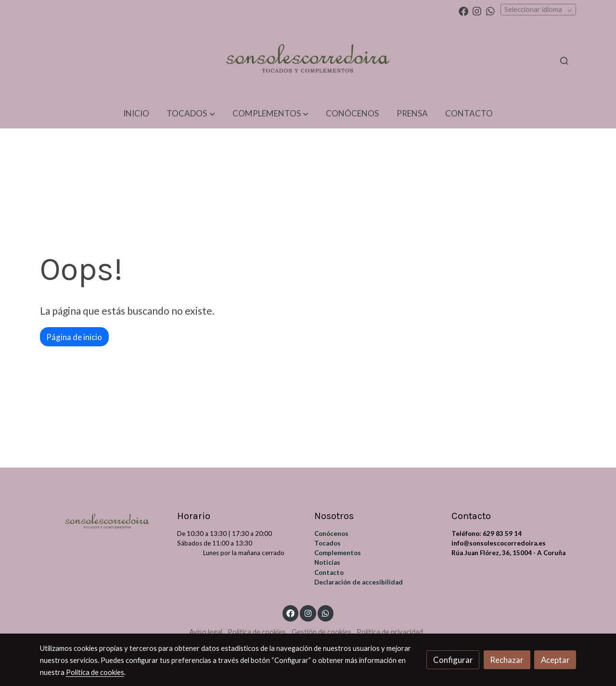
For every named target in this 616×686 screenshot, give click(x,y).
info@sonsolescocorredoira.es (499, 543)
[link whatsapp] (490, 11)
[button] (191, 114)
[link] (308, 61)
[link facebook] (463, 11)
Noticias (327, 562)
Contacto (329, 572)
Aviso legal (206, 632)
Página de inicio (74, 337)
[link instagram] (477, 11)
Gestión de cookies (321, 632)
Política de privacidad (390, 632)
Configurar (453, 660)
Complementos (338, 553)
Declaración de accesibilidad (359, 582)
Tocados (327, 543)
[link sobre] (102, 520)
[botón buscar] (564, 61)
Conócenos (331, 534)
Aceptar (555, 660)
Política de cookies (257, 632)
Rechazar (507, 660)
